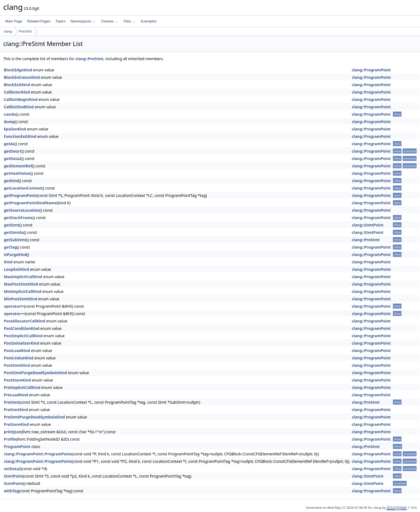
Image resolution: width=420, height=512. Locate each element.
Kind (8, 262)
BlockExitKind (17, 85)
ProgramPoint (17, 446)
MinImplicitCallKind (23, 291)
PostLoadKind (17, 350)
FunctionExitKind (20, 136)
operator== (14, 314)
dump (9, 122)
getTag (10, 247)
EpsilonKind (15, 129)
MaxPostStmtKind (21, 284)
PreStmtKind (16, 410)
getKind (11, 181)
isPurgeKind (15, 254)
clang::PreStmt (89, 59)
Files (129, 21)
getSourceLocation (22, 210)
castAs (10, 114)
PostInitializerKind (21, 343)
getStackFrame (18, 218)
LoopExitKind (16, 269)
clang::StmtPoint (368, 225)
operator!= (14, 306)
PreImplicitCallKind (22, 387)
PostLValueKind (19, 358)
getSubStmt (15, 240)
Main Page (14, 21)
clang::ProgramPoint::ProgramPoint (38, 454)
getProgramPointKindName (30, 203)
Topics (60, 21)
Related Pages (39, 21)
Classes (109, 21)
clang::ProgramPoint (371, 70)
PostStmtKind (17, 365)
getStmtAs (14, 232)
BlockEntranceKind (22, 77)
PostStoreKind (17, 380)
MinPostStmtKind (21, 299)
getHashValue (17, 173)
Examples (149, 21)
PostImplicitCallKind (23, 336)
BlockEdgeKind (18, 70)
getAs (9, 144)
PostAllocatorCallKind (24, 321)
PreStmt (25, 31)
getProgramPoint (20, 195)
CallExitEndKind (19, 107)
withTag (11, 491)
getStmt (12, 225)
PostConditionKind (22, 328)
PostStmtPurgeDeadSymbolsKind (35, 373)
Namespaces (83, 21)
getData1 (13, 151)
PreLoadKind (16, 395)
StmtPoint (13, 476)
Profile (10, 439)
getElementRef (18, 166)
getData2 (13, 158)
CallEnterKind (17, 92)
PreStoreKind (16, 424)
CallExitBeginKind (21, 99)
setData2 (12, 469)
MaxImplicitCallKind (23, 277)
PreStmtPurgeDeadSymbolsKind (34, 417)
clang (8, 31)
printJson (13, 432)
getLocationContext (23, 188)
